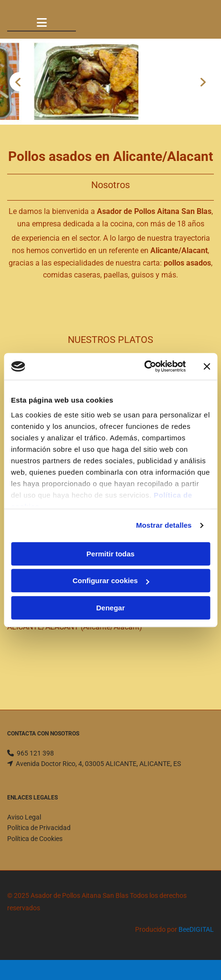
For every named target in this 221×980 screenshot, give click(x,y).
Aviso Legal (24, 817)
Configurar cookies (111, 581)
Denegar (110, 608)
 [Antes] (19, 82)
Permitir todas (110, 554)
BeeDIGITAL (196, 929)
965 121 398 (35, 753)
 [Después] (202, 82)
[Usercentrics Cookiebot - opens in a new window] (144, 366)
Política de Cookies (35, 839)
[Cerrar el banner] (207, 366)
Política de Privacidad (39, 828)
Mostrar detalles (164, 525)
